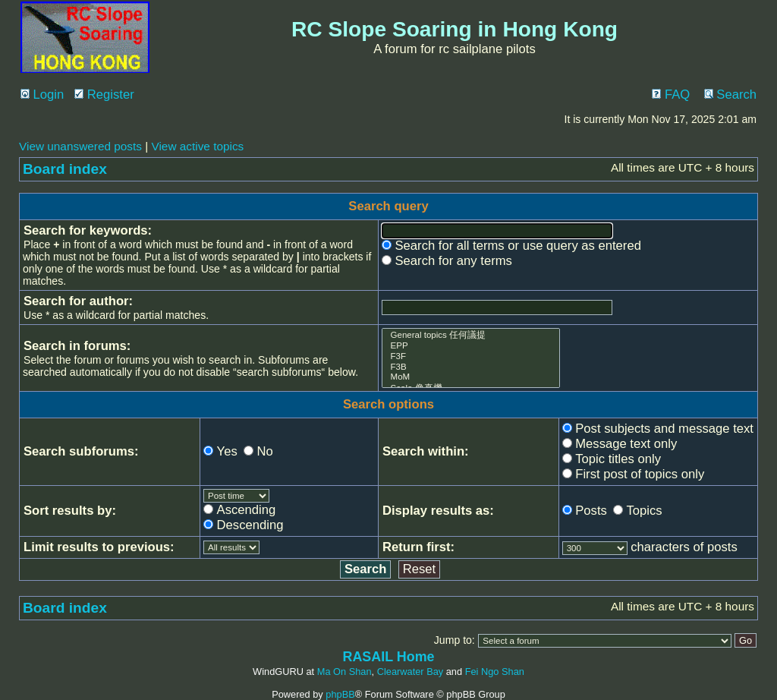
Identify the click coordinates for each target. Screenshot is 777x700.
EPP (471, 346)
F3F (471, 357)
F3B (471, 367)
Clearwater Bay (410, 672)
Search (730, 95)
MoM (471, 377)
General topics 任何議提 (471, 335)
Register (104, 95)
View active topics (197, 146)
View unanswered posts (80, 146)
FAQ (671, 95)
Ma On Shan (344, 672)
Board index (65, 169)
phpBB (340, 694)
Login (42, 95)
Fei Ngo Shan (495, 672)
